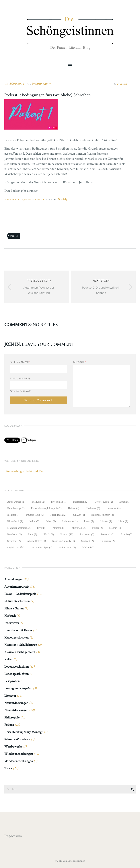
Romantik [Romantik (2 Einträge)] (108, 534)
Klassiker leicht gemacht (20, 652)
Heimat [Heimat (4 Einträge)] (74, 508)
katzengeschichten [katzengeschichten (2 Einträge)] (102, 515)
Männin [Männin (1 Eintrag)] (115, 528)
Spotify (63, 199)
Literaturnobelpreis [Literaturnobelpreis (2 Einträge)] (19, 528)
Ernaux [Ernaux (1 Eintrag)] (125, 502)
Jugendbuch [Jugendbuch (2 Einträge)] (58, 515)
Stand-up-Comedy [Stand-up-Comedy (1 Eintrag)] (63, 541)
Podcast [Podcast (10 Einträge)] (67, 534)
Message (80, 362)
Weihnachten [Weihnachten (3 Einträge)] (67, 548)
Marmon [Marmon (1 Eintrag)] (59, 528)
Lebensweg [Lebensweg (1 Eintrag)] (70, 521)
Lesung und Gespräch (18, 688)
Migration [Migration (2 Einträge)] (79, 528)
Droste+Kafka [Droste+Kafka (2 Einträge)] (104, 502)
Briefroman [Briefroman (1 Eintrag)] (59, 502)
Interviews (11, 623)
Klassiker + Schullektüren (21, 645)
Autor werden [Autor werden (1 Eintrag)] (16, 502)
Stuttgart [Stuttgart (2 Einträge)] (87, 541)
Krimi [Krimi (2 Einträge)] (34, 521)
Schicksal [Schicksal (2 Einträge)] (14, 541)
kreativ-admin (42, 84)
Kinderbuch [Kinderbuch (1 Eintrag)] (15, 521)
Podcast (122, 84)
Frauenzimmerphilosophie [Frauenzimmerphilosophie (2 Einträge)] (46, 508)
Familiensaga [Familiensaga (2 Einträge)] (16, 508)
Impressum (13, 836)
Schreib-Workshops (17, 739)
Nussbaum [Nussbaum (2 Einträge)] (14, 534)
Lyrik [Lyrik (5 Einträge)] (42, 528)
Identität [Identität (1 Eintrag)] (13, 515)
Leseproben (12, 681)
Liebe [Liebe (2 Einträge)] (123, 521)
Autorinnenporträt (17, 587)
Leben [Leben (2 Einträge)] (51, 521)
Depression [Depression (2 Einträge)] (81, 502)
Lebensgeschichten (17, 667)
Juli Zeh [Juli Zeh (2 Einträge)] (79, 515)
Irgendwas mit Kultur (18, 630)
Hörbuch (10, 616)
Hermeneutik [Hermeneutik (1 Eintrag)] (115, 508)
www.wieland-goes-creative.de (25, 199)
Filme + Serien (14, 608)
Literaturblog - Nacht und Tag (24, 471)
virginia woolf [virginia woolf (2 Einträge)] (16, 548)
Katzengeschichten (16, 638)
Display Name (20, 362)
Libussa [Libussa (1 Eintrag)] (106, 521)
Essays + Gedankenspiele (20, 594)
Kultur (9, 659)
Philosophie (12, 717)
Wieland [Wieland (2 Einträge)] (88, 548)
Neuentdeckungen (16, 703)
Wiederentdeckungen (19, 754)
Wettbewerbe (13, 747)
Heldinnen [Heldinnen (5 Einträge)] (93, 508)
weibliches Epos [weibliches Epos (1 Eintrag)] (42, 548)
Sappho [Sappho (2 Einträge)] (127, 534)
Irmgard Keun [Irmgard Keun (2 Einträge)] (35, 515)
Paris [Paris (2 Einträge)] (33, 534)
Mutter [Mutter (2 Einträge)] (97, 528)
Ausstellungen (13, 579)
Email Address (21, 379)
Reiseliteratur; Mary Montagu (24, 732)
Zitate (8, 768)
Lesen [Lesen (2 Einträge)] (89, 521)
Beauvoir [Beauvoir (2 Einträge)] (38, 502)
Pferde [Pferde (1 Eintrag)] (49, 534)
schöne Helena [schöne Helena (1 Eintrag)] (36, 541)
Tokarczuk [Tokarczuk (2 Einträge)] (107, 541)
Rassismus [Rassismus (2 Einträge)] (87, 534)
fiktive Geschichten (17, 601)
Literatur (10, 696)
